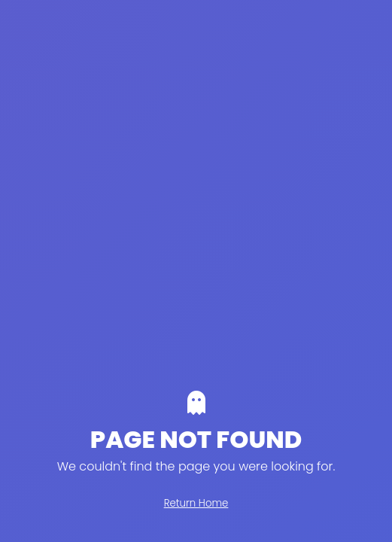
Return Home (196, 503)
